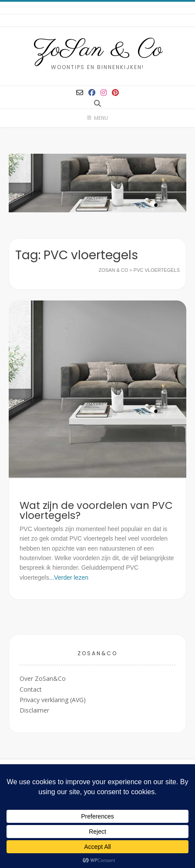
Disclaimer (34, 710)
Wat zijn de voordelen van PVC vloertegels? (96, 510)
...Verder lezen (69, 578)
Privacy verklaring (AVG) (53, 700)
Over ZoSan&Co (43, 678)
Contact (31, 689)
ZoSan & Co (98, 50)
